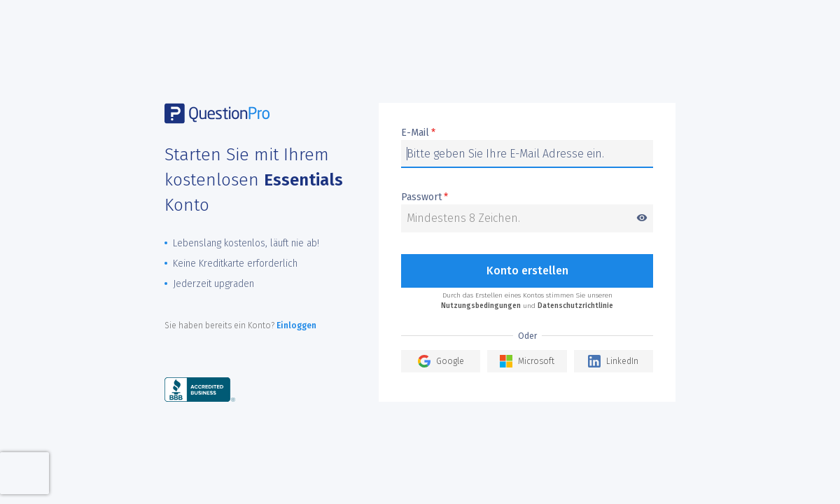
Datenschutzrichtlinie (575, 306)
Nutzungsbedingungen (481, 306)
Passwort (527, 198)
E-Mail (418, 133)
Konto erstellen (527, 271)
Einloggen (296, 325)
